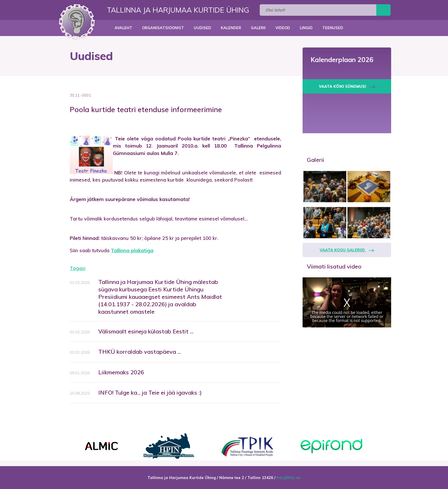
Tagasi (78, 268)
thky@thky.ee (289, 478)
